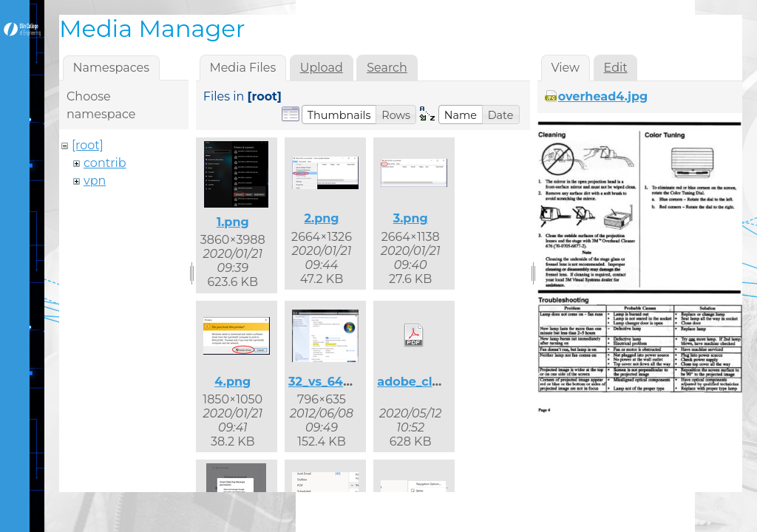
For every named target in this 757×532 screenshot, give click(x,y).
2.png (321, 218)
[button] (339, 115)
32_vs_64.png (330, 382)
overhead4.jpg (603, 96)
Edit (616, 68)
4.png (232, 382)
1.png (233, 222)
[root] (88, 145)
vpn (95, 181)
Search (387, 68)
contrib (105, 163)
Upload (322, 68)
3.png (411, 218)
